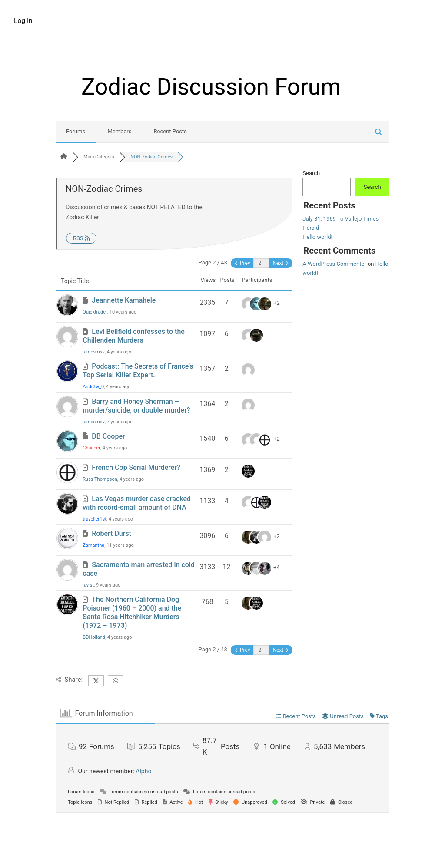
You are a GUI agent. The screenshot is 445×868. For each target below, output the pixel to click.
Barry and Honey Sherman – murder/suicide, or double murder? (136, 406)
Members (119, 131)
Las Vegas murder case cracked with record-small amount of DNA (137, 503)
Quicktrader (95, 312)
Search (311, 173)
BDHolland (94, 637)
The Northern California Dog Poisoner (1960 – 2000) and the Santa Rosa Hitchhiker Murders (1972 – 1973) (132, 612)
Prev (243, 263)
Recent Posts (170, 131)
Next (280, 263)
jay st (88, 585)
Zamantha (93, 545)
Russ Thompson (100, 479)
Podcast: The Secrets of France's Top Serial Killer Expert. (138, 371)
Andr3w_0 (93, 387)
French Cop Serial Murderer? (136, 467)
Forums (76, 131)
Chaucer (91, 448)
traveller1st (94, 519)
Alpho (143, 771)
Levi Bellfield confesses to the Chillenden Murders (134, 336)
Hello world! (317, 237)
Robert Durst (111, 533)
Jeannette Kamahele (124, 300)
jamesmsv (93, 352)
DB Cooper (108, 436)
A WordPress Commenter (334, 264)
